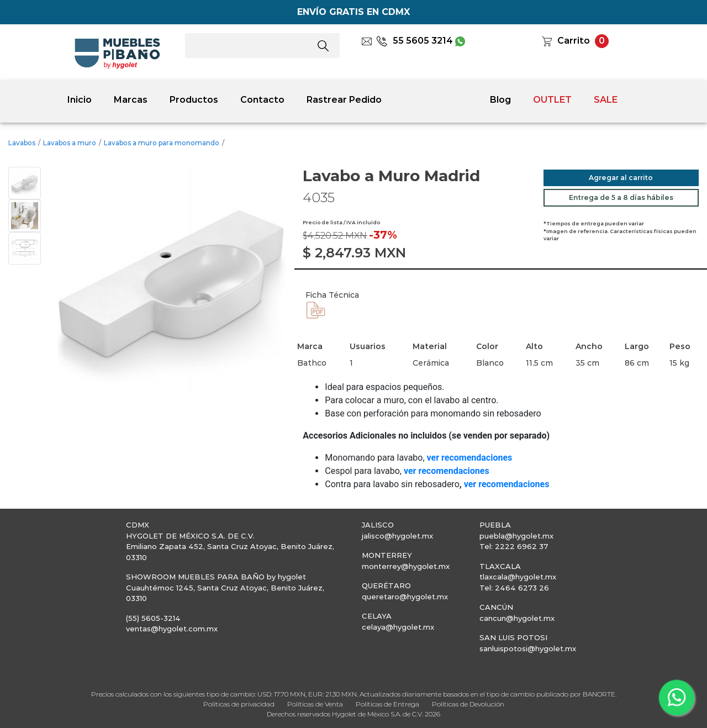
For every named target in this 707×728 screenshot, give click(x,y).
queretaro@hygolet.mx (405, 597)
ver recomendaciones (507, 484)
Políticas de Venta (315, 704)
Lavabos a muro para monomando (162, 143)
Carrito (574, 41)
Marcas (131, 100)
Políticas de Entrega (387, 704)
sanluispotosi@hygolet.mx (528, 648)
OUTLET (552, 100)
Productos (194, 100)
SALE (606, 100)
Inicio (80, 100)
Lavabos (22, 143)
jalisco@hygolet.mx (397, 536)
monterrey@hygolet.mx (406, 566)
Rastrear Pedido (344, 100)
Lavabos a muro (70, 143)
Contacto (262, 100)
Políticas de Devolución (468, 704)
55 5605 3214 (415, 41)
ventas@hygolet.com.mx (172, 629)
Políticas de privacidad (239, 704)
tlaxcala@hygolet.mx (518, 577)
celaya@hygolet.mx (398, 627)
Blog (500, 100)
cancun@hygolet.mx (517, 618)
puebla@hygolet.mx (516, 536)
